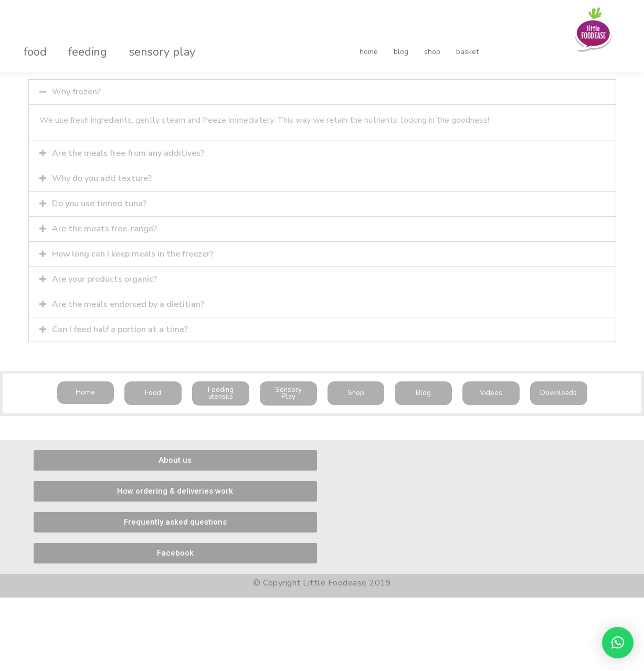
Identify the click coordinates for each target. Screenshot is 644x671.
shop (418, 44)
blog (394, 44)
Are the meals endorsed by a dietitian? (128, 301)
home (369, 44)
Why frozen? (76, 92)
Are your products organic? (104, 276)
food (31, 44)
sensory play (144, 44)
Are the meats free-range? (104, 227)
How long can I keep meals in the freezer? (133, 251)
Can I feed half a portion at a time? (120, 325)
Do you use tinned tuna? (99, 202)
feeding (77, 44)
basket (445, 44)
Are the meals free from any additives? (128, 153)
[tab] (322, 92)
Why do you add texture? (102, 177)
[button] (86, 388)
